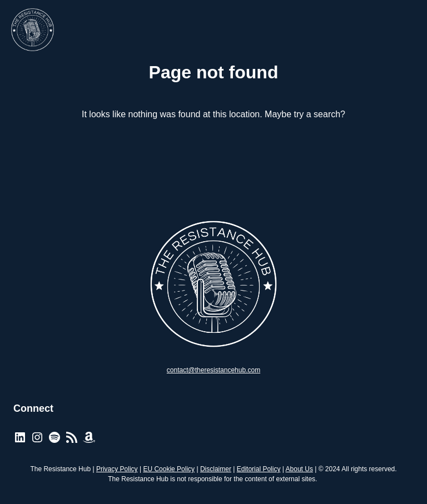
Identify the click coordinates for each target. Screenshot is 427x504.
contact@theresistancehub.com (213, 370)
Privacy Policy (117, 469)
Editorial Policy (259, 469)
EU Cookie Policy (169, 469)
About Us (299, 469)
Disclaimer (216, 469)
